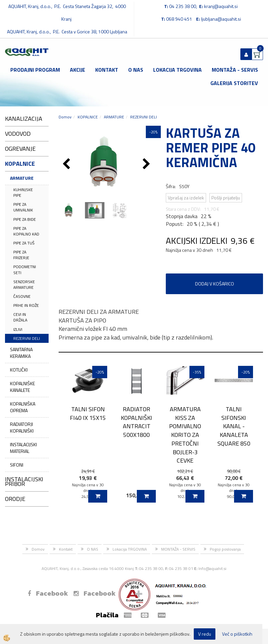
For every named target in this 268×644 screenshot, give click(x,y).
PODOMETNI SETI (25, 269)
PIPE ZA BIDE (25, 219)
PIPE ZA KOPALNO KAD (26, 231)
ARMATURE (22, 178)
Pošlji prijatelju (226, 198)
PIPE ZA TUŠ (24, 243)
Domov (65, 117)
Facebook (48, 593)
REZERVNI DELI (27, 338)
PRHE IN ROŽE (26, 305)
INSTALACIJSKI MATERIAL (23, 448)
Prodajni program (35, 70)
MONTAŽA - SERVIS (235, 70)
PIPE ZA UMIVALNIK (23, 207)
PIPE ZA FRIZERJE (21, 255)
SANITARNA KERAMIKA (21, 353)
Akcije (78, 70)
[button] (147, 164)
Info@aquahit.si (212, 568)
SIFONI (17, 465)
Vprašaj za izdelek (186, 198)
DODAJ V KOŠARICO (215, 284)
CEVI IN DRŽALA (20, 317)
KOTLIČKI (19, 370)
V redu (205, 634)
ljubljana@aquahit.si (221, 19)
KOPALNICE (88, 117)
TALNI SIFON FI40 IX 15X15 (88, 413)
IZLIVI (18, 329)
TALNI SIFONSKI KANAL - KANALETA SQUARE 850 (234, 426)
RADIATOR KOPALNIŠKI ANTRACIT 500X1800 (136, 422)
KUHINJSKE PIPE (23, 192)
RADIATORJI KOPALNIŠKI (22, 427)
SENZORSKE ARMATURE (24, 284)
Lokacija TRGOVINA (177, 70)
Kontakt (107, 70)
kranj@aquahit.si (221, 6)
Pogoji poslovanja (225, 549)
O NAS (136, 70)
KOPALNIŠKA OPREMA (23, 407)
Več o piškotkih (237, 634)
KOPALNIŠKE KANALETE (22, 387)
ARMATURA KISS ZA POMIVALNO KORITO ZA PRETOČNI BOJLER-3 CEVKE (185, 435)
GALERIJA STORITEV (234, 83)
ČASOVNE (22, 296)
